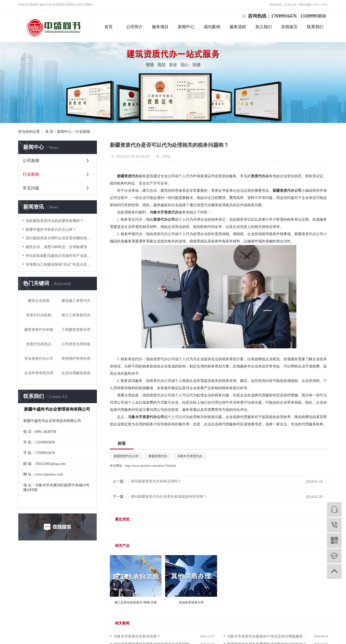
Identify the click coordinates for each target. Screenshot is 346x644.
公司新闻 (31, 161)
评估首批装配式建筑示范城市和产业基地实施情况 (59, 256)
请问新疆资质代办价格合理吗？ (156, 481)
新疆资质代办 (158, 456)
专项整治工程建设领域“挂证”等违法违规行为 (59, 264)
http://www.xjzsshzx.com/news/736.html (151, 466)
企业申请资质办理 (39, 373)
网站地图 (305, 5)
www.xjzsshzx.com (49, 474)
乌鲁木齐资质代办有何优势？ (137, 636)
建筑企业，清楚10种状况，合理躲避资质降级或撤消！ (59, 247)
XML (325, 5)
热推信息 (276, 5)
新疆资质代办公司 (126, 456)
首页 (109, 27)
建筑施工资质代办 (76, 301)
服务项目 (160, 27)
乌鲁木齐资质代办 (190, 456)
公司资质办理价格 (76, 344)
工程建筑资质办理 (76, 330)
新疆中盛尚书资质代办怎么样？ (51, 230)
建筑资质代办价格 (39, 330)
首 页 (49, 132)
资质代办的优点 (39, 344)
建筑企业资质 (39, 301)
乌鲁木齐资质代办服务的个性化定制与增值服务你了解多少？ (276, 636)
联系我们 (315, 27)
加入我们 (264, 27)
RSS (316, 5)
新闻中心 (186, 27)
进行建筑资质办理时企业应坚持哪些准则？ (59, 238)
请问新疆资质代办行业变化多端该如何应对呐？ (169, 497)
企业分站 (290, 5)
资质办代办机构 (39, 315)
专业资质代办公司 (39, 359)
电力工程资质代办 (76, 315)
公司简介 (134, 27)
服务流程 (238, 27)
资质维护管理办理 (76, 359)
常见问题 (31, 188)
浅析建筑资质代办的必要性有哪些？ (55, 221)
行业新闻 (83, 132)
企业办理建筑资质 (76, 373)
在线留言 (289, 27)
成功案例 (212, 27)
